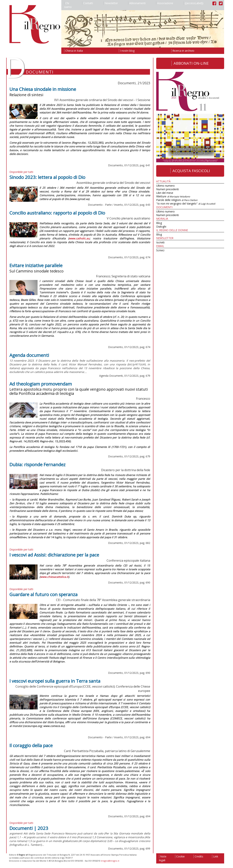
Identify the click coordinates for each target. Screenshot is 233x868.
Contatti (88, 3)
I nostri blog (127, 51)
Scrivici (160, 250)
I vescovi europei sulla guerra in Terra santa (55, 681)
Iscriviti (160, 242)
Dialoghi (161, 227)
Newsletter (111, 3)
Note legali (163, 858)
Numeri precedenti (168, 189)
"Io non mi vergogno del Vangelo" (186, 204)
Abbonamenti (137, 3)
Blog (159, 223)
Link (215, 856)
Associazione (165, 3)
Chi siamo (68, 5)
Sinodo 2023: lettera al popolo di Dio (47, 177)
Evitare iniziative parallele (36, 265)
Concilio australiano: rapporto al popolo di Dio (57, 213)
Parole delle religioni (177, 200)
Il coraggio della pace (31, 745)
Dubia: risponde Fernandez (37, 464)
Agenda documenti (29, 355)
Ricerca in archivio (183, 51)
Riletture (173, 196)
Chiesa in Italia (73, 51)
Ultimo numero (165, 186)
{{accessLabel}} (193, 3)
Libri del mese (165, 193)
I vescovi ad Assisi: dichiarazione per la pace (54, 555)
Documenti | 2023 (29, 828)
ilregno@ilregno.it (110, 861)
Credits (198, 856)
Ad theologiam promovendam (41, 384)
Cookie (180, 856)
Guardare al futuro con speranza (43, 594)
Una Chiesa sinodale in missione (43, 89)
